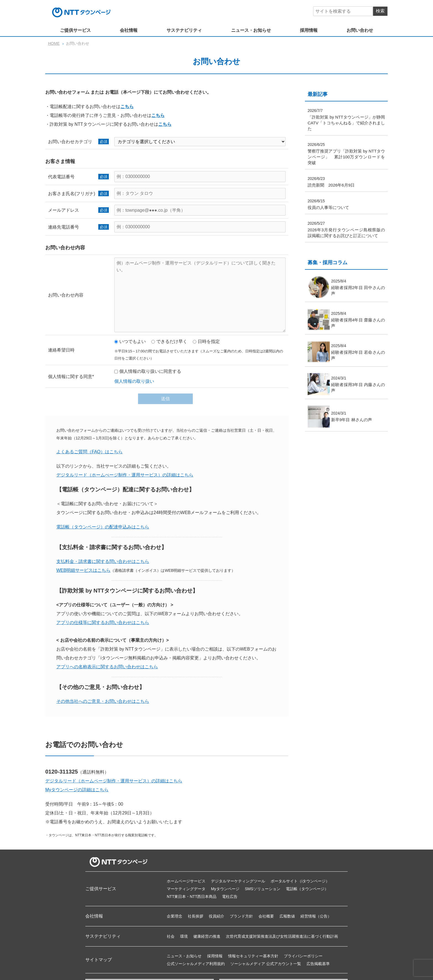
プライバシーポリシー (303, 956)
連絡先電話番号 (64, 227)
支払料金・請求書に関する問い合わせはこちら (103, 561)
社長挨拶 (196, 916)
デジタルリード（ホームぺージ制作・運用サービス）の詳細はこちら (125, 475)
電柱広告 (230, 897)
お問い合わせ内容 (66, 295)
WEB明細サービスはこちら (83, 570)
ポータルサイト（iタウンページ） (300, 881)
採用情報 (309, 30)
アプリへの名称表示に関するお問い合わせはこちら (107, 667)
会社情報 (129, 30)
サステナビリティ (184, 30)
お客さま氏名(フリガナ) (72, 194)
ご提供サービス (75, 30)
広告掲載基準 (318, 964)
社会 (171, 936)
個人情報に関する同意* (71, 377)
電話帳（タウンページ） (307, 889)
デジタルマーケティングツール (238, 881)
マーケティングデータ (186, 889)
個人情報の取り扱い (134, 381)
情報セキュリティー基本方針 (253, 956)
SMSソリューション (263, 889)
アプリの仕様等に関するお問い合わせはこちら (103, 623)
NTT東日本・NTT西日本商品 (192, 897)
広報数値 (287, 916)
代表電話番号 (61, 177)
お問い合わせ (360, 30)
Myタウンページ (225, 889)
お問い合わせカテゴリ (70, 142)
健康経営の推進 (207, 936)
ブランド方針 (241, 916)
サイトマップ (99, 960)
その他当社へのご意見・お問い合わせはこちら (103, 701)
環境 (184, 936)
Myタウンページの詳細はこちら (77, 790)
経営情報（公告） (316, 916)
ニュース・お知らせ (251, 30)
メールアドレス (64, 210)
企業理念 (175, 916)
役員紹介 (216, 916)
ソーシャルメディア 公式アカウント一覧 (266, 964)
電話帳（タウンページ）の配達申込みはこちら (103, 527)
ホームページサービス (186, 881)
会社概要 (266, 916)
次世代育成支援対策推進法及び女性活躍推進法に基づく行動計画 (282, 936)
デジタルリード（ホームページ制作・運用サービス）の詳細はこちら (114, 781)
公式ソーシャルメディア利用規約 (196, 964)
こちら (127, 107)
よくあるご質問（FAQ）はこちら (89, 452)
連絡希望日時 (61, 350)
